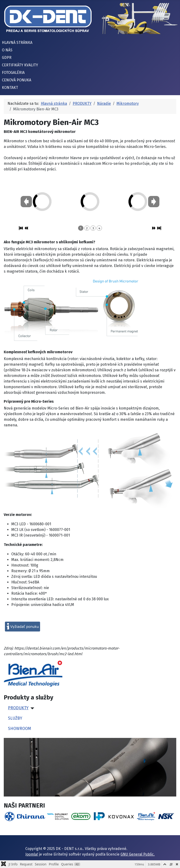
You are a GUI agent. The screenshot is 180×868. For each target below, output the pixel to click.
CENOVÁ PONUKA (17, 80)
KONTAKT (10, 88)
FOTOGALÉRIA (13, 73)
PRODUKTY (18, 708)
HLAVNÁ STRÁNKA (17, 43)
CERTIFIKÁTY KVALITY (20, 65)
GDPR (7, 58)
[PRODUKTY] (32, 708)
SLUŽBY (15, 718)
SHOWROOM (19, 729)
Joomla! (32, 854)
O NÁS (7, 50)
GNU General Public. (138, 854)
